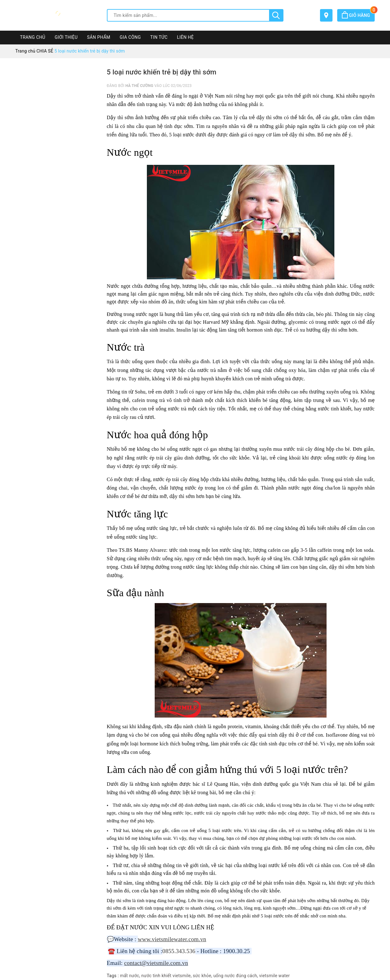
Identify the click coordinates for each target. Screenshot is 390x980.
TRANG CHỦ (33, 37)
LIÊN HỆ (185, 37)
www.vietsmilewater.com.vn (172, 939)
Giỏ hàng (358, 15)
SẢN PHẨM (99, 37)
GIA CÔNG (130, 37)
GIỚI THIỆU (66, 37)
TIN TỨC (159, 37)
